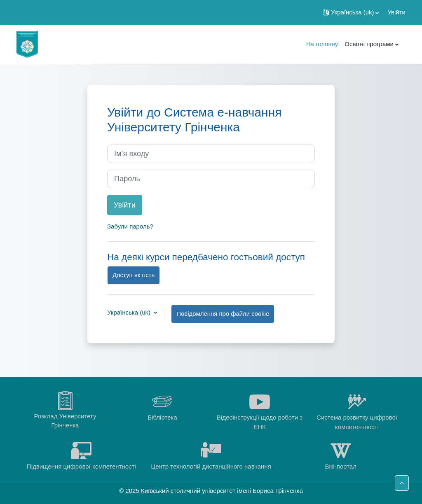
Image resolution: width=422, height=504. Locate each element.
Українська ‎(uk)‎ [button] (130, 312)
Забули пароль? (130, 226)
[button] (351, 12)
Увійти (396, 12)
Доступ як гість (134, 275)
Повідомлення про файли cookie (223, 314)
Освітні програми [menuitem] (369, 44)
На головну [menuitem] (322, 44)
